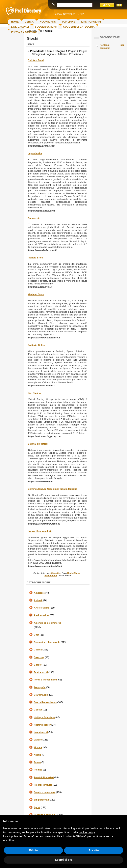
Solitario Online (37, 345)
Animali (38, 600)
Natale (37, 755)
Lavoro (38, 740)
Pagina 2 (73, 51)
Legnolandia (35, 153)
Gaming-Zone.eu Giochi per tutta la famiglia (53, 489)
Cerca (29, 22)
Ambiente (39, 593)
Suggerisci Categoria (79, 27)
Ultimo (62, 54)
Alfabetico (56, 573)
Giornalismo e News (45, 702)
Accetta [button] (94, 850)
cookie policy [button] (87, 832)
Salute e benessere (45, 792)
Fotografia (40, 687)
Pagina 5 (51, 54)
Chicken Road (36, 60)
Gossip (38, 710)
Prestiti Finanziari (44, 777)
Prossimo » (76, 54)
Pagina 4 (40, 54)
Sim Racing (34, 393)
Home (15, 22)
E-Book (38, 665)
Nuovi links (48, 22)
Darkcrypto (34, 218)
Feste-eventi (41, 672)
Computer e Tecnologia (47, 642)
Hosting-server (42, 725)
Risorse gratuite (43, 785)
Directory (39, 657)
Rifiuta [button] (33, 850)
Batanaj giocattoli (38, 444)
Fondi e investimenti (45, 680)
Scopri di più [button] (64, 860)
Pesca (37, 762)
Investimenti (41, 732)
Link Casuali (20, 27)
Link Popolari (91, 22)
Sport (37, 807)
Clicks (77, 573)
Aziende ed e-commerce (47, 623)
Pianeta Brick (35, 258)
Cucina (38, 650)
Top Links (69, 22)
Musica (38, 747)
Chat (36, 635)
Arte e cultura (42, 608)
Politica (38, 770)
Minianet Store (36, 294)
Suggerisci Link (46, 27)
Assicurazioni (42, 615)
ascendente (51, 576)
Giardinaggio (41, 695)
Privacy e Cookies (24, 32)
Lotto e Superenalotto (40, 531)
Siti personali (41, 800)
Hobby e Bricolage (44, 717)
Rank (70, 573)
